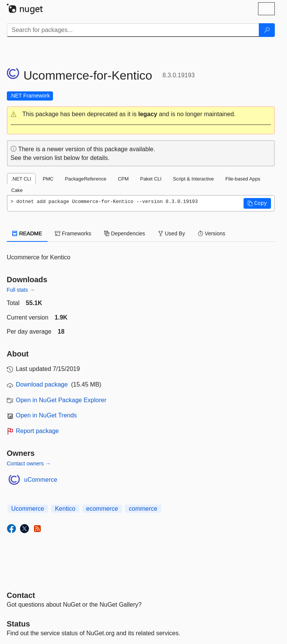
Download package (42, 384)
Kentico (65, 509)
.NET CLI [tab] (21, 179)
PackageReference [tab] (86, 179)
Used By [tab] (172, 233)
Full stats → (21, 290)
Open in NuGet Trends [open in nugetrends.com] (46, 415)
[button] (141, 114)
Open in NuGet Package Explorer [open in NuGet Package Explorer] (61, 400)
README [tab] (27, 233)
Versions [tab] (212, 233)
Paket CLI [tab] (151, 179)
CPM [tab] (123, 179)
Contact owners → (29, 463)
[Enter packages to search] (133, 30)
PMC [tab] (48, 179)
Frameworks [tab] (73, 233)
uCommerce (41, 480)
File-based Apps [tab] (243, 179)
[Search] (267, 30)
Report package (38, 431)
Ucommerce (28, 509)
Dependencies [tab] (124, 233)
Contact (21, 595)
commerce (143, 509)
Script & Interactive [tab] (193, 179)
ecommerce (102, 509)
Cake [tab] (17, 190)
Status (18, 624)
